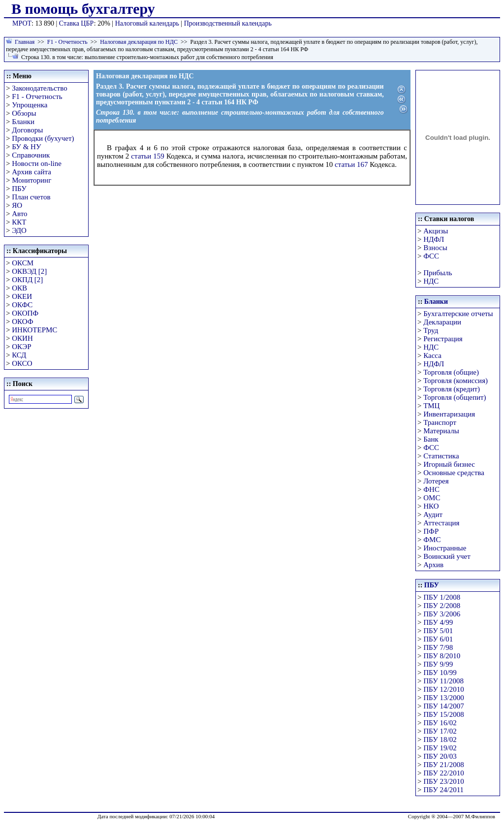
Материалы (441, 431)
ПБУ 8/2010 (442, 656)
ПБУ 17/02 (440, 731)
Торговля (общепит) (455, 397)
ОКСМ (23, 263)
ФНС (431, 489)
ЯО (17, 205)
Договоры (27, 130)
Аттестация (441, 523)
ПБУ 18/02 (440, 740)
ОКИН (22, 338)
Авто (19, 214)
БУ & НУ (26, 147)
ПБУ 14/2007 (443, 706)
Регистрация (443, 339)
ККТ (19, 222)
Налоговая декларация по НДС (139, 42)
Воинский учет (447, 556)
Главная (25, 42)
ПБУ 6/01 (438, 639)
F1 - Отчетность (67, 42)
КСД (19, 355)
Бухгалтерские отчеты (458, 314)
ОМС (432, 498)
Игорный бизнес (449, 464)
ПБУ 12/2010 (443, 689)
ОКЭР (21, 347)
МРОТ (22, 23)
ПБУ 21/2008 (443, 765)
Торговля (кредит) (452, 389)
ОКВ (19, 288)
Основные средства (454, 473)
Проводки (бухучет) (43, 138)
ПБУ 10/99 (440, 673)
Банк (431, 439)
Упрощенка (30, 105)
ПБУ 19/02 (440, 748)
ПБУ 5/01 (438, 631)
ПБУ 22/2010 (443, 773)
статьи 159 (148, 156)
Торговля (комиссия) (456, 381)
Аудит (433, 514)
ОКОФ (22, 322)
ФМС (432, 540)
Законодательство (39, 88)
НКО (431, 506)
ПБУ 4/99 (438, 622)
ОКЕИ (22, 296)
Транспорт (440, 422)
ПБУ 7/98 (438, 647)
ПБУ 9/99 (438, 664)
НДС (431, 281)
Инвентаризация (449, 414)
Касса (432, 355)
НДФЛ (434, 239)
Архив (433, 565)
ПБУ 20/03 (440, 756)
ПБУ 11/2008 (443, 681)
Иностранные (445, 548)
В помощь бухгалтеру (83, 9)
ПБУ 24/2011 (443, 790)
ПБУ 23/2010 (443, 781)
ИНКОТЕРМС (34, 330)
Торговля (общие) (451, 372)
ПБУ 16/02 (440, 723)
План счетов (31, 197)
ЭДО (19, 230)
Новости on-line (37, 163)
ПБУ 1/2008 (442, 597)
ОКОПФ (25, 313)
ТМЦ (431, 406)
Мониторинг (31, 180)
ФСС (431, 256)
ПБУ (19, 189)
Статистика (441, 456)
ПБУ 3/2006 (442, 614)
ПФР (431, 531)
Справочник (31, 155)
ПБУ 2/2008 (442, 606)
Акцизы (436, 231)
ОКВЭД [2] (29, 271)
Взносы (435, 248)
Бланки (23, 122)
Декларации (442, 322)
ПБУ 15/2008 (443, 714)
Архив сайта (31, 172)
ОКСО (22, 363)
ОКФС (22, 305)
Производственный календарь (228, 23)
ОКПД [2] (27, 280)
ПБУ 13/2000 (443, 698)
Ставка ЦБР (77, 23)
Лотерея (436, 481)
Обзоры (24, 113)
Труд (431, 330)
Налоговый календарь (147, 23)
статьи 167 (351, 164)
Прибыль (438, 273)
